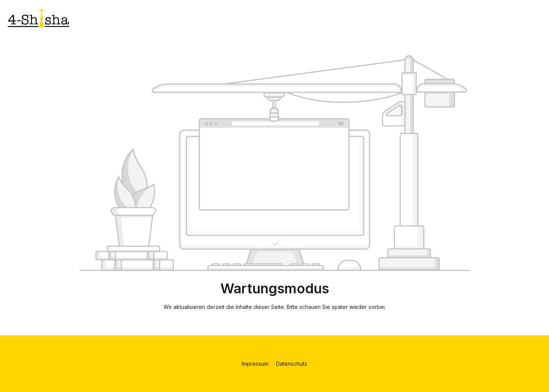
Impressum (256, 364)
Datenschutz (292, 364)
